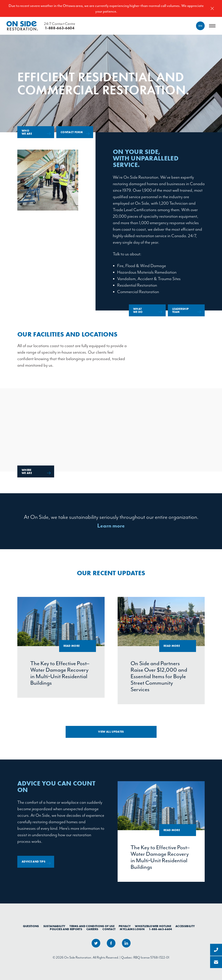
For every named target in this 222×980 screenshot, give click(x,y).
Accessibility (185, 926)
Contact (109, 929)
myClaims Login (132, 929)
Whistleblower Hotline (153, 926)
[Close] (212, 8)
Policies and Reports (66, 929)
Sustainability (54, 926)
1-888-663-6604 (160, 929)
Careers (92, 929)
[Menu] (212, 26)
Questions (31, 926)
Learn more (111, 526)
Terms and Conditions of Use (92, 926)
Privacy (125, 926)
